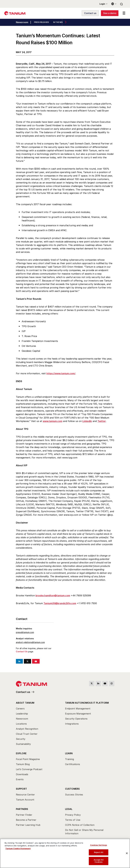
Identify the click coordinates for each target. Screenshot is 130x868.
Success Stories (74, 795)
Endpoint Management (78, 709)
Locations (21, 724)
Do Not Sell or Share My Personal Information (84, 832)
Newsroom (22, 22)
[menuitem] (40, 724)
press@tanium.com (25, 632)
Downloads (22, 774)
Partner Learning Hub (28, 825)
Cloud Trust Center (27, 734)
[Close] (127, 853)
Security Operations (76, 719)
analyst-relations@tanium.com (30, 642)
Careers (20, 709)
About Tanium (25, 703)
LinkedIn (87, 421)
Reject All (99, 852)
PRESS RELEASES (41, 22)
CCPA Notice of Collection (80, 825)
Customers (72, 789)
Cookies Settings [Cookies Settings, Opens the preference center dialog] (99, 845)
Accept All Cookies (99, 861)
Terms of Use (73, 820)
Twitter (102, 421)
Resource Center (25, 795)
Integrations (72, 724)
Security (21, 739)
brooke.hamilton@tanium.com (53, 595)
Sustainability (23, 744)
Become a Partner (26, 820)
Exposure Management (78, 714)
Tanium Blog (23, 764)
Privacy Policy (73, 815)
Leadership (22, 714)
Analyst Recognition (27, 729)
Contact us (23, 692)
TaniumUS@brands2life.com (60, 603)
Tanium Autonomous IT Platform (87, 703)
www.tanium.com (53, 421)
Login (102, 4)
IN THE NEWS (59, 22)
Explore (21, 753)
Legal (69, 809)
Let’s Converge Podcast (29, 769)
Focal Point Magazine (28, 759)
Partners (22, 809)
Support (21, 789)
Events (20, 779)
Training (69, 759)
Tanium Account (25, 800)
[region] (65, 853)
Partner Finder (24, 815)
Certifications (73, 764)
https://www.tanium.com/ (61, 373)
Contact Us (22, 652)
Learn (69, 753)
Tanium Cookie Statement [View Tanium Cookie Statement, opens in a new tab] (18, 848)
